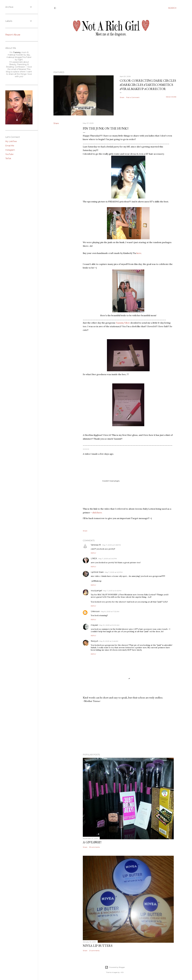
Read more (171, 97)
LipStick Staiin (97, 572)
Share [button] (122, 97)
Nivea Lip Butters (98, 946)
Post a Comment (133, 97)
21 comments (94, 951)
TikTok (8, 158)
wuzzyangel (96, 591)
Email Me (10, 146)
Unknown (95, 611)
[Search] (172, 8)
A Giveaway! (92, 842)
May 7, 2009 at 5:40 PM (108, 559)
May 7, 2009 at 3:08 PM (112, 545)
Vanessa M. (96, 545)
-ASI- (122, 972)
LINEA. (94, 558)
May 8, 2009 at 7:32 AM (110, 611)
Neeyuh (95, 641)
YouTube (9, 154)
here (139, 253)
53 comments (94, 847)
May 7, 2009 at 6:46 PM (112, 591)
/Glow (123, 323)
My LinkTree (11, 141)
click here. (97, 513)
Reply (93, 553)
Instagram (10, 150)
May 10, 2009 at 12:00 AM (109, 625)
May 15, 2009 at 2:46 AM (109, 641)
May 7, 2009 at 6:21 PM (114, 572)
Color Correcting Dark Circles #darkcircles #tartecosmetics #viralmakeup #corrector (148, 85)
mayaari (94, 625)
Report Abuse (13, 35)
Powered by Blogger (115, 967)
